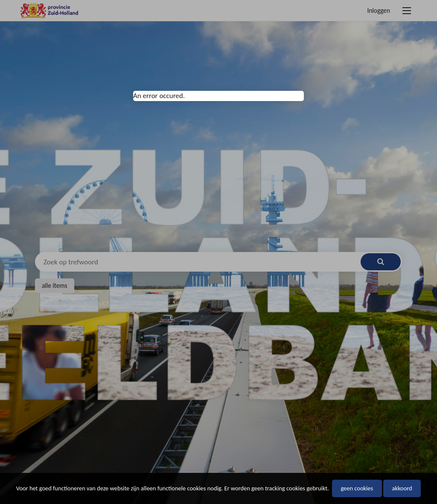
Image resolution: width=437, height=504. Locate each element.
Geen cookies (357, 488)
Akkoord (402, 488)
